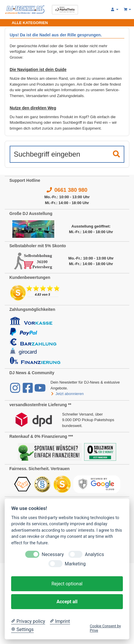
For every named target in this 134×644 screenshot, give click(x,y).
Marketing (75, 564)
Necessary (53, 554)
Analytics (94, 554)
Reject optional (67, 584)
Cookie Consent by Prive (105, 628)
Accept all (67, 602)
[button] (115, 10)
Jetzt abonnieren (67, 394)
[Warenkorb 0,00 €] (128, 10)
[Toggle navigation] (26, 23)
